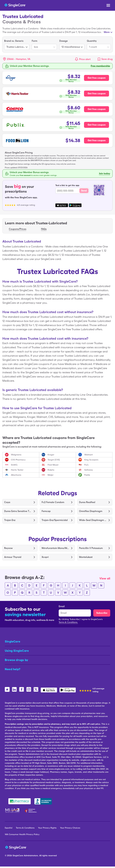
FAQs (44, 229)
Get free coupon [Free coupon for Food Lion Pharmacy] (97, 140)
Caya (7, 502)
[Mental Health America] (13, 811)
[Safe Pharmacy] (20, 801)
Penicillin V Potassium (91, 548)
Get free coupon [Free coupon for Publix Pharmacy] (97, 125)
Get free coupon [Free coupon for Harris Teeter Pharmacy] (97, 93)
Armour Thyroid (13, 557)
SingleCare (18, 855)
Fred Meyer (53, 465)
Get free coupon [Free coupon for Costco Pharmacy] (97, 109)
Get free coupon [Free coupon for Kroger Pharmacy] (97, 78)
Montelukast (86, 557)
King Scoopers (91, 460)
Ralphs (51, 470)
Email (62, 606)
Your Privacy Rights (47, 828)
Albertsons (16, 475)
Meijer (51, 475)
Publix (87, 475)
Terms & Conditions (25, 828)
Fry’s (86, 465)
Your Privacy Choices (70, 828)
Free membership (100, 66)
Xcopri (45, 557)
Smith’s (14, 465)
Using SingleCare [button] (17, 651)
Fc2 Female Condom (53, 502)
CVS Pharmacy (18, 460)
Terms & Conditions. (68, 622)
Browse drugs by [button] (16, 660)
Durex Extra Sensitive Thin (18, 511)
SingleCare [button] (13, 641)
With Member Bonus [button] (71, 81)
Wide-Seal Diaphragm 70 (93, 520)
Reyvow (8, 548)
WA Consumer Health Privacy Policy (22, 834)
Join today (105, 173)
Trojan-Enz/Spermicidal (55, 520)
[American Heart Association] (32, 811)
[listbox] (17, 45)
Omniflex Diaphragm (91, 511)
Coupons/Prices (18, 229)
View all (105, 578)
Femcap (46, 511)
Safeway (89, 470)
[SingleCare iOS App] (49, 690)
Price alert (85, 59)
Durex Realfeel (87, 502)
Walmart (88, 455)
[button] (17, 59)
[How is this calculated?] (70, 81)
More (107, 32)
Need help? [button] (13, 669)
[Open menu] (108, 6)
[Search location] (19, 59)
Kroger (51, 455)
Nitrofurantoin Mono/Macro (55, 548)
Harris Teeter (17, 470)
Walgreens (16, 455)
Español (9, 828)
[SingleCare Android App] (68, 690)
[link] (105, 59)
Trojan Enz (10, 520)
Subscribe (102, 613)
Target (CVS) (54, 460)
